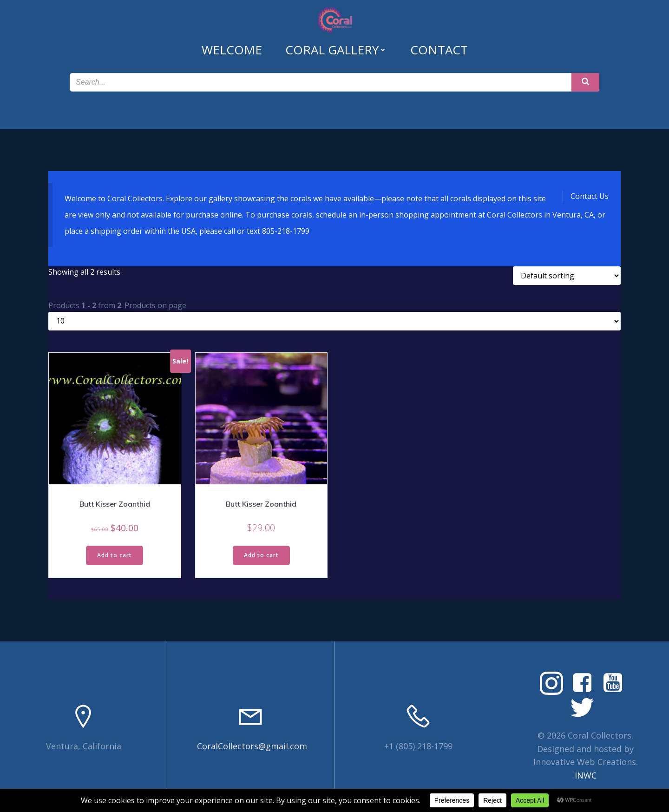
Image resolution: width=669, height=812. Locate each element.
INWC (586, 775)
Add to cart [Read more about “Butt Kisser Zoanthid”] (115, 555)
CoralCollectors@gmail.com (252, 746)
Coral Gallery (336, 50)
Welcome (232, 50)
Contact (439, 50)
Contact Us (590, 196)
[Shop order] (567, 276)
